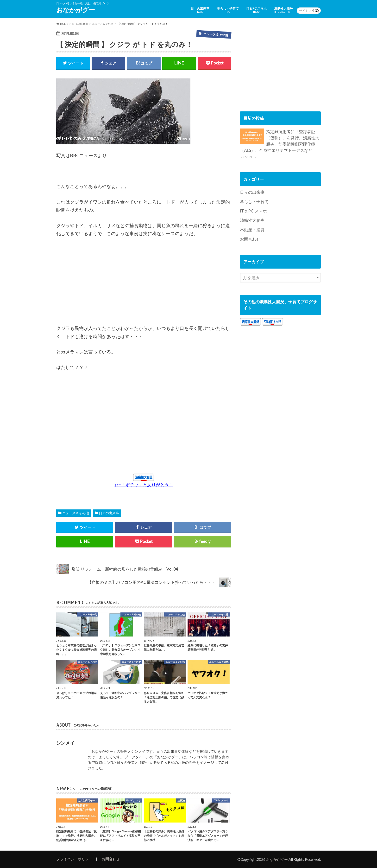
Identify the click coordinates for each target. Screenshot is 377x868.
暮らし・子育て (228, 10)
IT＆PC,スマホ (256, 10)
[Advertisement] (92, 284)
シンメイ (65, 743)
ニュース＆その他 (75, 513)
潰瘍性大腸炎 (283, 10)
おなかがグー (76, 10)
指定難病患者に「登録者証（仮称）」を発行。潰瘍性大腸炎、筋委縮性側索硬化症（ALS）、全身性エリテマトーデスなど (280, 144)
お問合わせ (250, 239)
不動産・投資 (252, 230)
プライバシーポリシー (74, 859)
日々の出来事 (200, 10)
